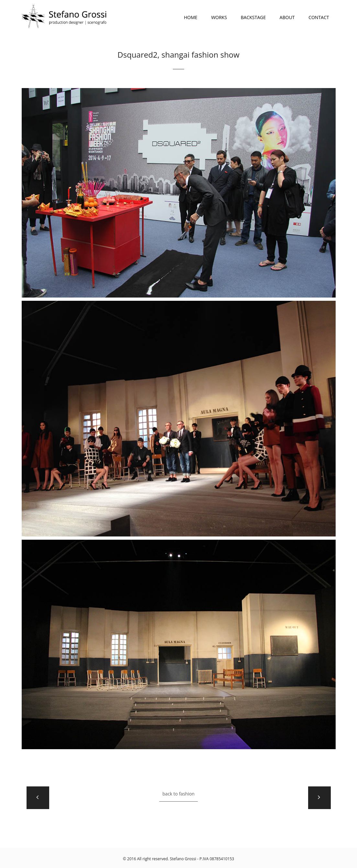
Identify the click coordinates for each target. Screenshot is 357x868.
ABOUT (287, 17)
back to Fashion (178, 794)
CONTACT (319, 17)
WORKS (219, 17)
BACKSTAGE (253, 17)
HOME (191, 17)
